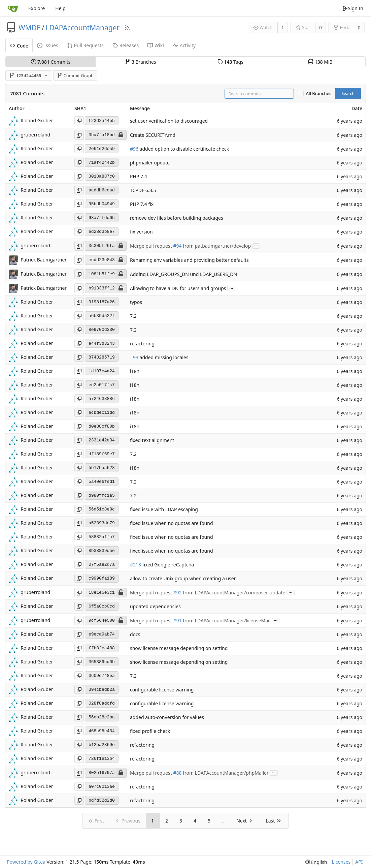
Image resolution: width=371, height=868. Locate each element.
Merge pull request (151, 246)
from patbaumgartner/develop (216, 246)
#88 (177, 773)
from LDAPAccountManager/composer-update (233, 593)
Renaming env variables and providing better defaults (189, 260)
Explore (37, 8)
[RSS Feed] (127, 28)
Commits (51, 62)
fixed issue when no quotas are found (172, 523)
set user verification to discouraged (169, 121)
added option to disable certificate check (184, 149)
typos (136, 302)
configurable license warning (162, 690)
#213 (136, 565)
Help (60, 8)
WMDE (30, 28)
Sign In (353, 8)
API (359, 862)
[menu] (316, 862)
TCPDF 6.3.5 (143, 191)
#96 (134, 149)
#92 (177, 593)
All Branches (319, 94)
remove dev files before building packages (177, 218)
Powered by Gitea (26, 862)
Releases (126, 45)
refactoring (142, 344)
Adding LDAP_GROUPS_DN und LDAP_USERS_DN (183, 274)
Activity (184, 45)
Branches (140, 62)
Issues (47, 45)
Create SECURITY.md (153, 135)
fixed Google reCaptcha (167, 565)
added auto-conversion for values (167, 718)
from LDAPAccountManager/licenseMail (226, 621)
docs (135, 635)
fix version (141, 232)
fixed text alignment (152, 441)
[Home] (13, 8)
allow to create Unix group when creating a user (183, 579)
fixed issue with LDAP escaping (164, 510)
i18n (135, 371)
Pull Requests (85, 45)
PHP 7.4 (139, 177)
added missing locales (163, 358)
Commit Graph (75, 75)
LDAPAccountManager (82, 28)
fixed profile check (150, 731)
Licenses (341, 862)
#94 (177, 246)
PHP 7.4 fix (142, 204)
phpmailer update (150, 163)
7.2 (133, 316)
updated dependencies (155, 607)
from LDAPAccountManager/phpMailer (225, 773)
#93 (134, 358)
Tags (230, 62)
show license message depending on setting (179, 648)
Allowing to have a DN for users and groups (178, 288)
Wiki (156, 45)
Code (19, 46)
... (256, 245)
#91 (177, 621)
